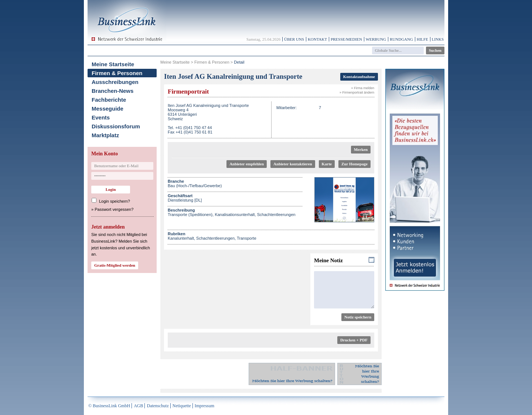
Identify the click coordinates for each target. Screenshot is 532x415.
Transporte (247, 238)
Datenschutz (158, 406)
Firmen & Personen (117, 73)
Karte (327, 164)
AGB (138, 406)
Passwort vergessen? (114, 209)
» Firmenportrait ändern (357, 92)
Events (101, 117)
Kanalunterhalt (181, 238)
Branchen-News (112, 91)
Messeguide (108, 109)
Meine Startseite (113, 64)
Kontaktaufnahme (359, 77)
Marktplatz (105, 135)
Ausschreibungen (115, 82)
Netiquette (182, 406)
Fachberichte (109, 100)
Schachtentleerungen (215, 238)
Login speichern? (115, 201)
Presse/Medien (346, 39)
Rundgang (401, 39)
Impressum (204, 406)
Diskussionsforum (116, 126)
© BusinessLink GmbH (109, 406)
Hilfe (422, 39)
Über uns (294, 39)
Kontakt (317, 39)
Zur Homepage (354, 164)
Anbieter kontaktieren (293, 164)
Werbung (376, 39)
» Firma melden (363, 88)
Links (438, 39)
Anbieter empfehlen (247, 164)
